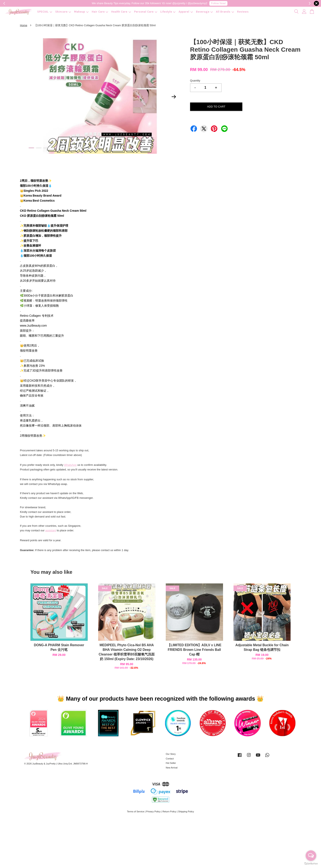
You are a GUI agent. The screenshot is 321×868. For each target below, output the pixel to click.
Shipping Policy (186, 812)
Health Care (121, 12)
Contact (170, 759)
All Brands (225, 12)
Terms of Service (136, 812)
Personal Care (146, 12)
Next (174, 97)
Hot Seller (171, 763)
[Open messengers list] (311, 856)
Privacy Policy (153, 812)
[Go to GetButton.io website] (311, 864)
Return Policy (169, 812)
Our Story (171, 754)
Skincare (63, 12)
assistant (51, 530)
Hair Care (100, 12)
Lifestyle (168, 12)
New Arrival (172, 768)
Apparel (186, 12)
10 (97, 148)
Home (24, 25)
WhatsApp (70, 465)
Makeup (81, 12)
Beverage (204, 12)
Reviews (243, 12)
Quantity (195, 81)
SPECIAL (45, 12)
